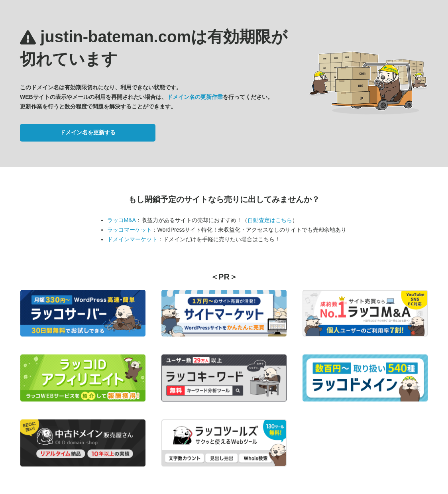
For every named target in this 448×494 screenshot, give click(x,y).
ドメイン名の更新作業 (195, 97)
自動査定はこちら (270, 220)
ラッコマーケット (130, 230)
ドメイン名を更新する (88, 132)
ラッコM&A (122, 220)
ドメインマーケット (132, 239)
